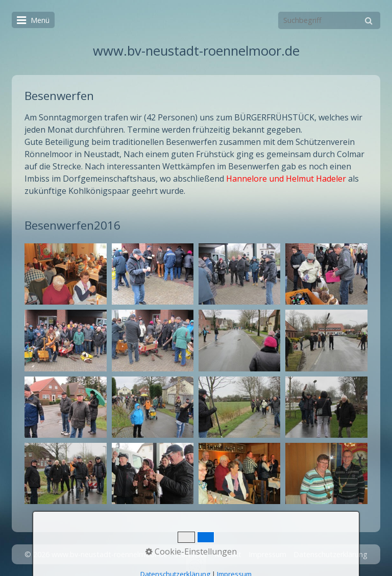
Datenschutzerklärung (330, 554)
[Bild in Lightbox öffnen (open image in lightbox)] (65, 274)
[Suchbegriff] (329, 20)
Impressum (267, 554)
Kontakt (228, 554)
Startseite (191, 554)
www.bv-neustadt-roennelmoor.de (196, 51)
